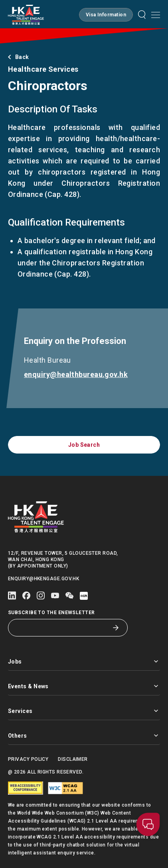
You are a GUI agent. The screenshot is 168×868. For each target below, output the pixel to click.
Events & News (84, 686)
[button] (106, 15)
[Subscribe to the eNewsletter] (62, 628)
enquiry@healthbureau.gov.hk (77, 374)
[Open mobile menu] (156, 15)
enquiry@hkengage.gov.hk (43, 579)
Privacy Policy (28, 759)
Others (84, 735)
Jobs (84, 661)
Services (84, 711)
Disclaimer (73, 759)
